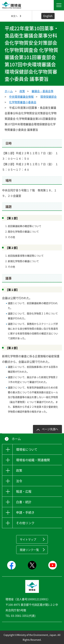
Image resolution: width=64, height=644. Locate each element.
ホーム (9, 91)
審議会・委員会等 (42, 91)
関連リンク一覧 (29, 550)
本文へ (14, 16)
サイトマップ (28, 539)
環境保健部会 (48, 97)
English (48, 16)
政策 (22, 91)
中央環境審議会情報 (21, 97)
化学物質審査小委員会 (23, 102)
